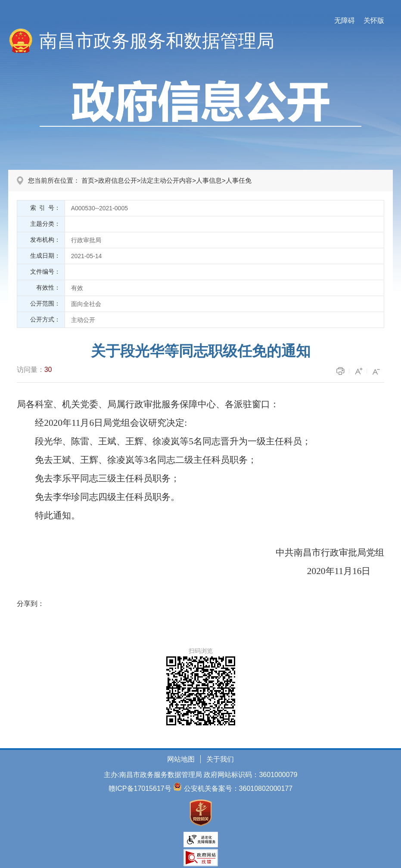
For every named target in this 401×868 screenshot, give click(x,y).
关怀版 (374, 20)
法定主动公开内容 (166, 180)
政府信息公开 (118, 180)
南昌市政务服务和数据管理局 (157, 41)
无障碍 (345, 20)
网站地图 (181, 759)
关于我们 (220, 759)
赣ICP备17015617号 (140, 788)
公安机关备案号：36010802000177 (238, 788)
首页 (88, 180)
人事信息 (209, 180)
